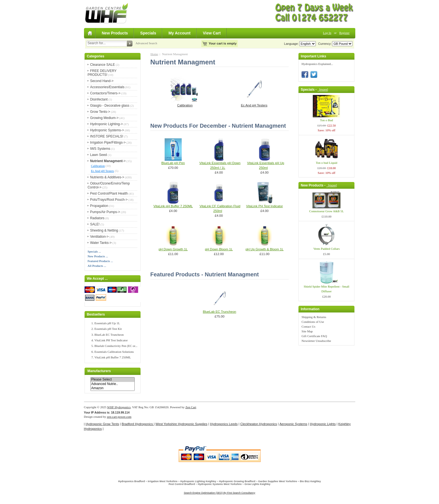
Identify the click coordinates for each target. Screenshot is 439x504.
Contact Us (308, 326)
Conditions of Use (313, 322)
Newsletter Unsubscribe (316, 341)
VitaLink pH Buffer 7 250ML (113, 357)
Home (154, 54)
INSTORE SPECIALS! (107, 136)
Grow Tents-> (100, 112)
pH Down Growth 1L (173, 249)
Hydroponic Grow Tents (102, 424)
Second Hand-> (102, 81)
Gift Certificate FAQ (314, 336)
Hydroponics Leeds (224, 424)
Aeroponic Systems (293, 424)
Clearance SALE (103, 65)
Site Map (307, 331)
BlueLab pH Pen (173, 163)
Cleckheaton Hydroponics (259, 424)
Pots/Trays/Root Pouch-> (109, 200)
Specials (148, 33)
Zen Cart (191, 407)
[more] (323, 90)
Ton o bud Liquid (327, 163)
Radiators (97, 218)
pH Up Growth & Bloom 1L (265, 249)
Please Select (113, 380)
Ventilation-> (99, 237)
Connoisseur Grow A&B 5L (326, 211)
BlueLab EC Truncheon (109, 335)
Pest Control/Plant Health (109, 193)
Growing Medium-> (104, 118)
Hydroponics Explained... (317, 64)
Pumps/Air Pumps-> (105, 212)
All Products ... (97, 266)
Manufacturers (99, 371)
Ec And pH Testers (102, 171)
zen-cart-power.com (119, 417)
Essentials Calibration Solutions (114, 352)
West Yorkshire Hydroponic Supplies (181, 424)
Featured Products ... (100, 261)
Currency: (324, 44)
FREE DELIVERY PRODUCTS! (102, 73)
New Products (115, 33)
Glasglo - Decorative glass (110, 106)
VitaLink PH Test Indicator (111, 340)
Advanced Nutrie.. (113, 384)
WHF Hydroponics (119, 407)
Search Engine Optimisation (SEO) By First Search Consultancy (219, 493)
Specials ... (94, 251)
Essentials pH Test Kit (108, 329)
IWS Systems (100, 149)
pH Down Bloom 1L (219, 249)
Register (345, 33)
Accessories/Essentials (107, 87)
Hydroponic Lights (323, 424)
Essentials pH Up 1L (107, 323)
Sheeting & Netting (104, 230)
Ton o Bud (326, 120)
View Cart (212, 33)
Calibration (98, 166)
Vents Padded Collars (326, 249)
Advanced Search (146, 43)
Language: (291, 44)
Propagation (99, 206)
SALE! (95, 224)
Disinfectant (99, 99)
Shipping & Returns (314, 317)
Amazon (113, 388)
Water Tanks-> (101, 243)
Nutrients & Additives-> (107, 177)
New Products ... (98, 256)
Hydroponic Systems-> (107, 130)
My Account (180, 33)
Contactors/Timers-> (105, 93)
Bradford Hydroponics (138, 424)
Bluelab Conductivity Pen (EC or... (116, 346)
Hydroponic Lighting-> (107, 124)
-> (108, 161)
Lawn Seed (99, 155)
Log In (327, 33)
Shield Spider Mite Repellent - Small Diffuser (327, 289)
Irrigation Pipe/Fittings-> (108, 143)
